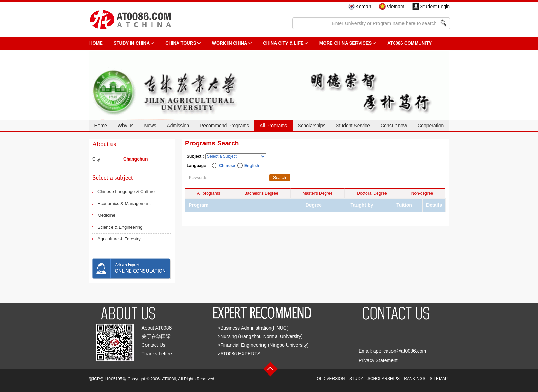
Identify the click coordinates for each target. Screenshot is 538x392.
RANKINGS (415, 379)
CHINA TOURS (181, 43)
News (150, 126)
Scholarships (312, 126)
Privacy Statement (378, 360)
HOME (96, 43)
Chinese (227, 166)
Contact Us (154, 345)
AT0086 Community (410, 43)
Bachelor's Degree (261, 193)
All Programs (273, 126)
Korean (363, 7)
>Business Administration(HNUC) (253, 328)
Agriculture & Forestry (119, 239)
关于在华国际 (156, 336)
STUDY (356, 379)
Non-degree (422, 193)
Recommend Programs (224, 126)
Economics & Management (124, 204)
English (252, 166)
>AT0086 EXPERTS (239, 354)
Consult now (394, 126)
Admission (178, 126)
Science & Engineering (120, 227)
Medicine (106, 215)
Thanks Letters (158, 354)
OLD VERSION (331, 379)
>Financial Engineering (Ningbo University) (263, 345)
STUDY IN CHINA (132, 43)
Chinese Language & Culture (126, 192)
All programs (208, 193)
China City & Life (283, 43)
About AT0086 (157, 328)
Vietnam (395, 7)
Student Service (353, 126)
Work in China (230, 43)
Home (100, 126)
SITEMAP (439, 379)
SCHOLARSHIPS (384, 379)
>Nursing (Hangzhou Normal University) (260, 336)
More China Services (346, 43)
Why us (126, 126)
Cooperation (431, 126)
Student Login (435, 7)
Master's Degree (318, 193)
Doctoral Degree (372, 193)
